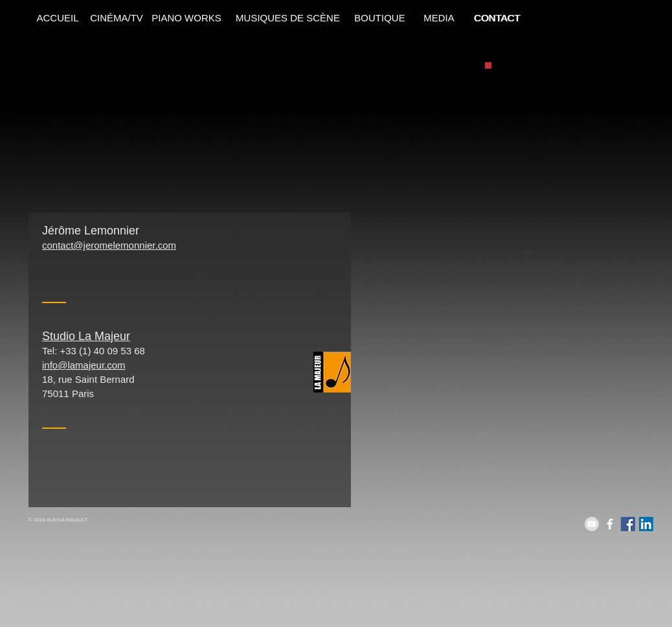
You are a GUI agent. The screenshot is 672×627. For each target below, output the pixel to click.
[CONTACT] (497, 17)
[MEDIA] (439, 17)
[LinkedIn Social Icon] (646, 524)
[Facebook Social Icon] (628, 524)
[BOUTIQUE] (380, 17)
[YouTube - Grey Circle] (592, 524)
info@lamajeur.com (84, 365)
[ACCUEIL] (58, 17)
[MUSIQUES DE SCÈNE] (288, 17)
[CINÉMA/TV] (117, 17)
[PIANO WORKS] (186, 17)
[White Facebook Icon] (610, 524)
